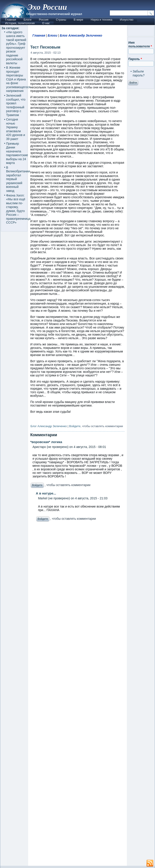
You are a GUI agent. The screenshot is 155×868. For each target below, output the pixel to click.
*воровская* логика (46, 442)
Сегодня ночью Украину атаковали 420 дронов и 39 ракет (16, 129)
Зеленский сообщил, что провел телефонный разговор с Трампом (16, 105)
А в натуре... (46, 493)
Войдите (75, 426)
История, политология (20, 23)
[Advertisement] (78, 695)
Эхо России (47, 7)
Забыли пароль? (139, 73)
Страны (61, 20)
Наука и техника (102, 20)
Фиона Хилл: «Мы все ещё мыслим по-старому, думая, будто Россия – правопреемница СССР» (18, 209)
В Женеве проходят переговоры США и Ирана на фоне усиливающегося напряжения (18, 79)
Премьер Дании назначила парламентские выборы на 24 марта (17, 153)
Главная (11, 20)
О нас (46, 23)
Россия (44, 20)
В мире (78, 20)
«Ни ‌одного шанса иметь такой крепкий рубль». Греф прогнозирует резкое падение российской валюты (16, 48)
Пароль (135, 59)
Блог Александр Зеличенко (81, 35)
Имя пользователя (140, 45)
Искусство (127, 20)
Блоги (27, 20)
